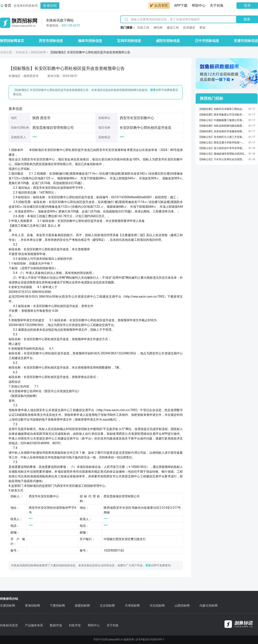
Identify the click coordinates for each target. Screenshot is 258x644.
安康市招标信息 (246, 41)
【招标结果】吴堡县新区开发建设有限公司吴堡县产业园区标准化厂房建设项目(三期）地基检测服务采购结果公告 (222, 131)
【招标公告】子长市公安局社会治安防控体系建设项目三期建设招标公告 (222, 159)
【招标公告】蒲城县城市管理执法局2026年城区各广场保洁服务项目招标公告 (222, 154)
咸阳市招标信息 (168, 41)
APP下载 (181, 5)
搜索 (247, 19)
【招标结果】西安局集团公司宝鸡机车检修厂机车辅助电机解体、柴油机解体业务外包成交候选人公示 (222, 115)
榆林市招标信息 (90, 41)
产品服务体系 (34, 625)
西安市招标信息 (51, 41)
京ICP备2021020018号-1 (150, 639)
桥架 (203, 28)
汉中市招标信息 (207, 41)
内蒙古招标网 (209, 606)
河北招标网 (157, 606)
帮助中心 (199, 5)
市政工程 (143, 28)
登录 (247, 5)
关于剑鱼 (217, 5)
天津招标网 (132, 606)
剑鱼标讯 (22, 52)
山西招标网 (182, 606)
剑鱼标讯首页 (9, 625)
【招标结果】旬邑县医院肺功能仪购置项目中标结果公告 (222, 126)
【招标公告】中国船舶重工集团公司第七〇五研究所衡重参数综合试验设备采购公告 (222, 120)
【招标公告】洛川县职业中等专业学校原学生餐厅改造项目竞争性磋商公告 (222, 148)
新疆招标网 (82, 606)
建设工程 (173, 28)
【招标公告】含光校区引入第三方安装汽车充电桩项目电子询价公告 (222, 137)
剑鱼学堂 (75, 625)
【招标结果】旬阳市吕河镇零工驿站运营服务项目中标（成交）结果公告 (222, 109)
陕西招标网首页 (12, 41)
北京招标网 (107, 606)
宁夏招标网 (57, 606)
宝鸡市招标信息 (129, 41)
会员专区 (159, 5)
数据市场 (56, 625)
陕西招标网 (38, 52)
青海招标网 (32, 606)
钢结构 (158, 28)
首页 (8, 5)
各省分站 (50, 5)
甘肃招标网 (8, 606)
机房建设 (189, 28)
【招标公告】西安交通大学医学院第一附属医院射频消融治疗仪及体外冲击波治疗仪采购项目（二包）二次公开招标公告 (222, 143)
